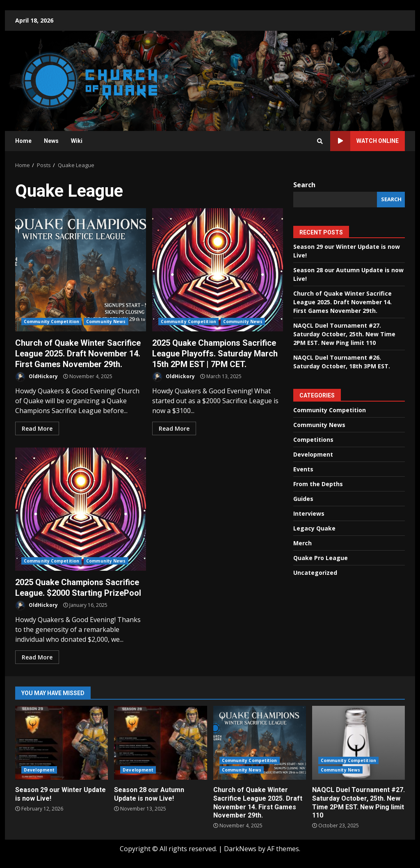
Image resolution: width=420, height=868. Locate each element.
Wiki (77, 141)
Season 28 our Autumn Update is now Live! (160, 743)
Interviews (309, 513)
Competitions (313, 440)
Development (313, 454)
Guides (303, 499)
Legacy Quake (314, 528)
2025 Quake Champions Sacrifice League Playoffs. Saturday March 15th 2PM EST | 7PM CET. (218, 270)
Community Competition (51, 321)
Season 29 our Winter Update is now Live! (62, 743)
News (51, 141)
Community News (106, 321)
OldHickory (37, 377)
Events (303, 469)
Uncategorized (315, 573)
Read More (37, 428)
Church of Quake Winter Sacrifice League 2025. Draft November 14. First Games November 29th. (81, 270)
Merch (302, 543)
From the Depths (318, 484)
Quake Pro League (321, 558)
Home (23, 141)
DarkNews (240, 849)
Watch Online (364, 141)
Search (304, 185)
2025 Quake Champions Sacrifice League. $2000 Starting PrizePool (81, 509)
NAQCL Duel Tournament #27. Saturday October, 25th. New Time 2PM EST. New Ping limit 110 (344, 334)
